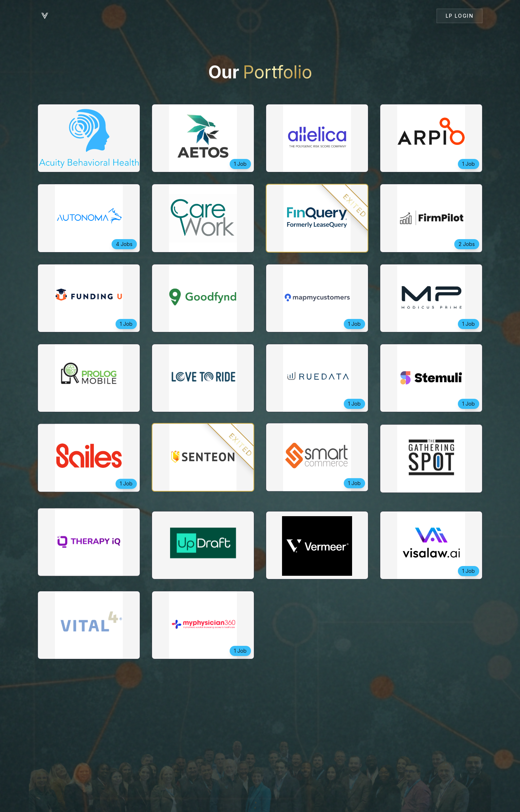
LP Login (460, 16)
